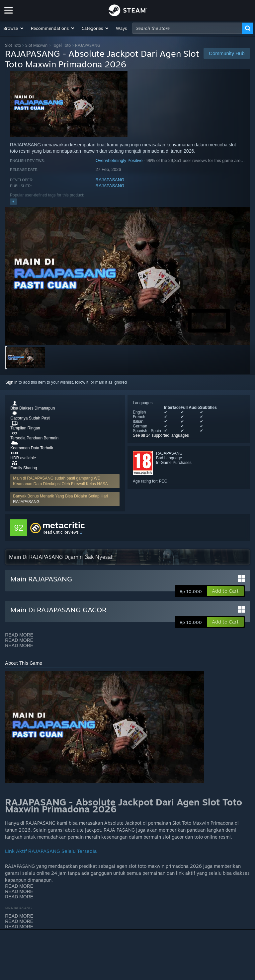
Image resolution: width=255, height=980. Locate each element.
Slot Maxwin (36, 45)
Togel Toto (61, 45)
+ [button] (13, 201)
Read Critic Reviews (61, 532)
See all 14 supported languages (161, 435)
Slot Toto (13, 45)
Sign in (11, 382)
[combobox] (187, 28)
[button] (14, 28)
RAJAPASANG (110, 180)
